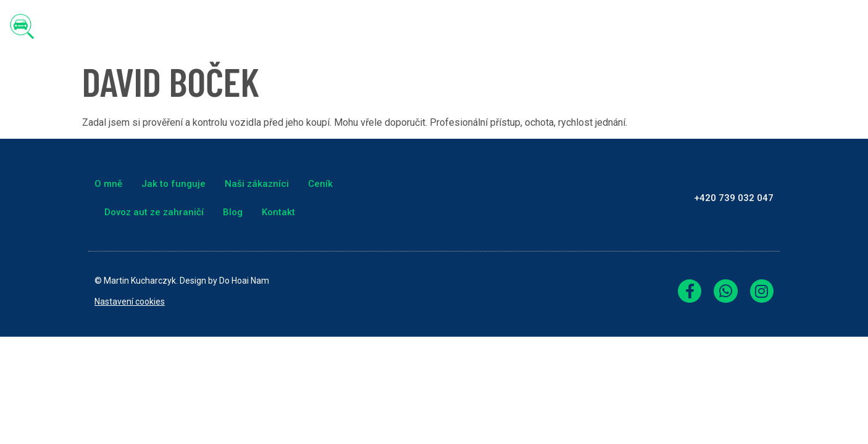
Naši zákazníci (519, 27)
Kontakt (825, 27)
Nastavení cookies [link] (130, 302)
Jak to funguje (425, 27)
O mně (350, 27)
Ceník (590, 27)
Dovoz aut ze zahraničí (682, 27)
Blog (771, 27)
